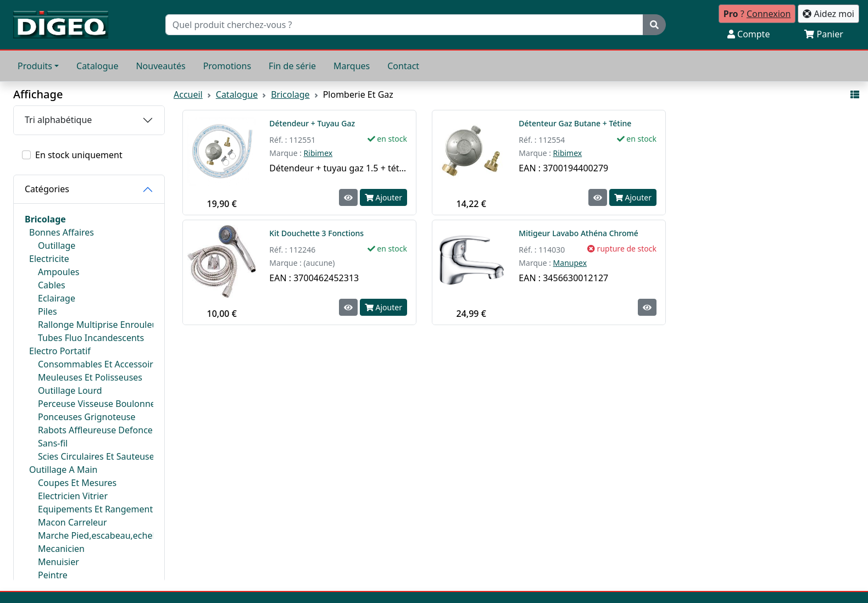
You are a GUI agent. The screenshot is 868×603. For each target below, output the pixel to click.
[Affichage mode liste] (855, 94)
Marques (352, 66)
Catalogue (97, 66)
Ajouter (383, 197)
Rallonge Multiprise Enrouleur (96, 325)
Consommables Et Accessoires (96, 364)
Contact (403, 66)
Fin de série (292, 66)
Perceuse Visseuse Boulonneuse (96, 404)
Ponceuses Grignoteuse (87, 417)
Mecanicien (61, 549)
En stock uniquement (79, 155)
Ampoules (59, 272)
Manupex (570, 263)
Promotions (227, 66)
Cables (52, 285)
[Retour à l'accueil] (61, 25)
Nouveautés (160, 66)
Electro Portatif (60, 351)
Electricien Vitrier (73, 496)
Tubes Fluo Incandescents (91, 338)
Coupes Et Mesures (77, 483)
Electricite (49, 259)
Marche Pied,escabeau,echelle (96, 535)
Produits (35, 66)
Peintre (53, 575)
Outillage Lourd (70, 390)
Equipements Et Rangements (96, 509)
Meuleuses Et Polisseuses (90, 377)
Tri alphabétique (58, 120)
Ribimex (318, 153)
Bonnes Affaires (62, 232)
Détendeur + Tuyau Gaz (312, 123)
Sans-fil (53, 443)
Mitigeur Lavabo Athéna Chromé (578, 233)
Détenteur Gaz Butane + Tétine (575, 123)
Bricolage (45, 219)
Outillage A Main (63, 470)
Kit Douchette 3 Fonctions (317, 233)
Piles (48, 311)
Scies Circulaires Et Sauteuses (96, 456)
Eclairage (57, 298)
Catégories (47, 189)
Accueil (188, 94)
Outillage (57, 245)
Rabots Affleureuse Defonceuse (96, 430)
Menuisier (59, 562)
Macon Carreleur (73, 522)
